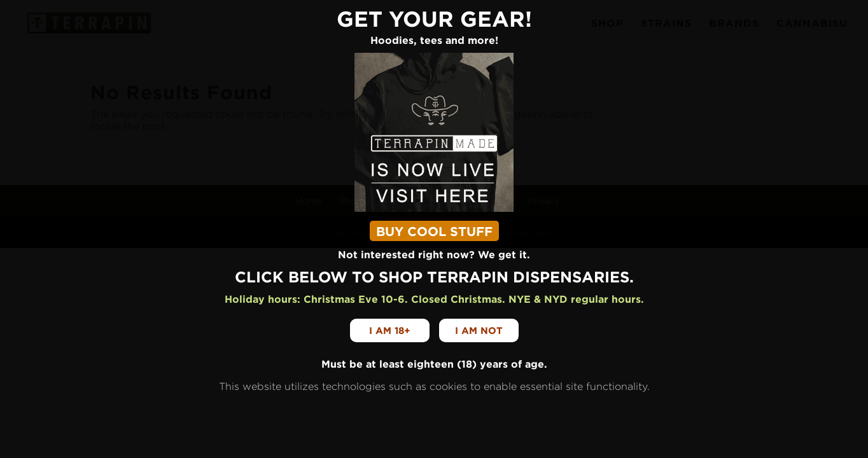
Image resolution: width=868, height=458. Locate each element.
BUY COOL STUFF (434, 231)
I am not (479, 330)
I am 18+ (390, 330)
